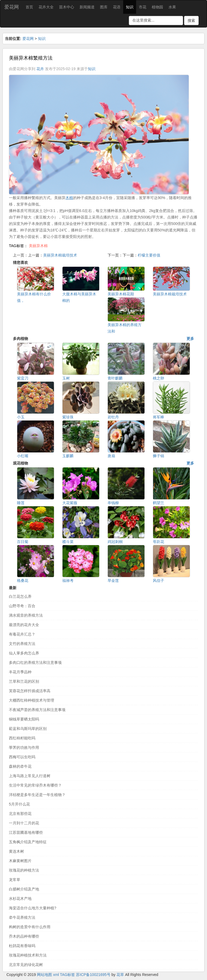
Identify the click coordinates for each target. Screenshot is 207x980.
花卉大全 (46, 7)
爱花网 (12, 7)
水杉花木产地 (20, 899)
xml (56, 975)
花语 (117, 7)
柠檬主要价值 (149, 255)
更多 (190, 339)
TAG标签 (67, 975)
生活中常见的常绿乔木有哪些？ (35, 785)
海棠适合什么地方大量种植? (33, 908)
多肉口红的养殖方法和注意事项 (35, 663)
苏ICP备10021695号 (93, 975)
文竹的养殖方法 (22, 644)
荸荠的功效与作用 (24, 747)
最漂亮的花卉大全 (24, 625)
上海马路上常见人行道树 (30, 776)
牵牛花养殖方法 (22, 917)
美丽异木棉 (38, 246)
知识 (130, 7)
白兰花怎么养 (20, 596)
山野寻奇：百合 (22, 606)
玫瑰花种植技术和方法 (28, 955)
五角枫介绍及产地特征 (28, 842)
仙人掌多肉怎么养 (24, 653)
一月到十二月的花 (24, 823)
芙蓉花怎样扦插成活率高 (30, 691)
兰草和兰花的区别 (24, 681)
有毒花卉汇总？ (22, 634)
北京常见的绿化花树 (26, 965)
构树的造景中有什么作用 (30, 927)
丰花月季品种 (20, 672)
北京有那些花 (20, 814)
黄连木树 (16, 851)
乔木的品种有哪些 (24, 936)
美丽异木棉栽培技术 (60, 255)
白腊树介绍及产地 (24, 889)
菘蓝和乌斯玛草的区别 (28, 729)
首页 (29, 7)
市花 (143, 7)
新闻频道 (87, 7)
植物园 (157, 7)
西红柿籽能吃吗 (22, 738)
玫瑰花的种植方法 (24, 870)
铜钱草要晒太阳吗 (24, 719)
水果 (172, 7)
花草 (120, 975)
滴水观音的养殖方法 (26, 615)
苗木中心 (67, 7)
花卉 (40, 69)
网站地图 (44, 975)
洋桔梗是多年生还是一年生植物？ (37, 795)
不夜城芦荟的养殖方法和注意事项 (37, 710)
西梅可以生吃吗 (22, 757)
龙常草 (15, 880)
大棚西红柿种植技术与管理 (32, 700)
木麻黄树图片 (20, 861)
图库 (104, 7)
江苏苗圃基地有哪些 (26, 832)
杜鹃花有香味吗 (22, 946)
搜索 (191, 21)
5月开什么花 (19, 804)
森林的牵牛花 (20, 766)
